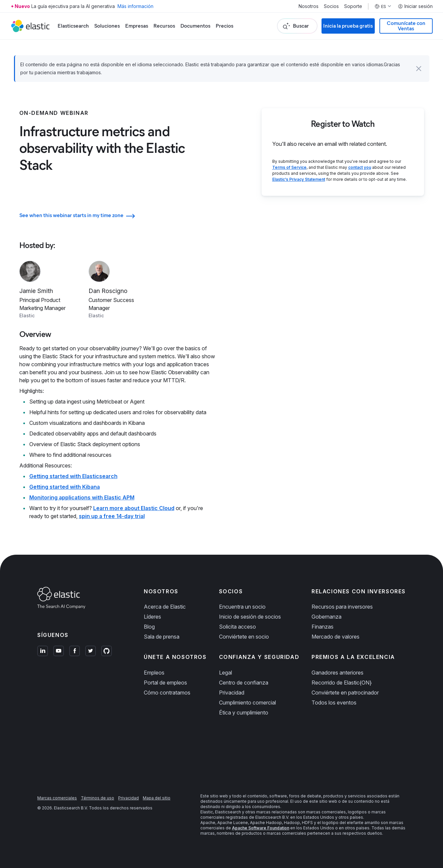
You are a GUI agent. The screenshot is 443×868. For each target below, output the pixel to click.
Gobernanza (327, 617)
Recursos (164, 26)
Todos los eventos (334, 703)
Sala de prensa (162, 637)
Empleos (154, 673)
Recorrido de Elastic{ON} (342, 683)
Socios (331, 6)
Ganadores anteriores (337, 673)
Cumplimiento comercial (247, 703)
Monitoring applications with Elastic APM (82, 497)
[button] (419, 69)
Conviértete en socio (244, 637)
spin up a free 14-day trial (112, 516)
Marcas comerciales (57, 798)
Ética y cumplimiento (244, 713)
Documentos (195, 26)
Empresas (137, 26)
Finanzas (323, 627)
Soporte (353, 6)
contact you (360, 167)
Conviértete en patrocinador (345, 693)
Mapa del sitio (157, 798)
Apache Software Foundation (261, 828)
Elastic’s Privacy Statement (299, 179)
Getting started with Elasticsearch (73, 476)
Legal (225, 673)
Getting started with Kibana (65, 487)
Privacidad (232, 693)
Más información (135, 6)
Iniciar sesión (415, 6)
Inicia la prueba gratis (348, 26)
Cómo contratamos (167, 693)
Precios (224, 26)
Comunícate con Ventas (406, 26)
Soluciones (107, 26)
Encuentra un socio (242, 607)
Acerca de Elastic (165, 607)
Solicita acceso (237, 627)
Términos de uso (98, 798)
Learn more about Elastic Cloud (134, 508)
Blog (149, 627)
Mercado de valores (335, 637)
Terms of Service (289, 167)
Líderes (152, 617)
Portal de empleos (165, 683)
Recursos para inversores (342, 607)
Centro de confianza (244, 683)
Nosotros (309, 6)
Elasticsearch (73, 26)
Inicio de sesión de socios (250, 617)
